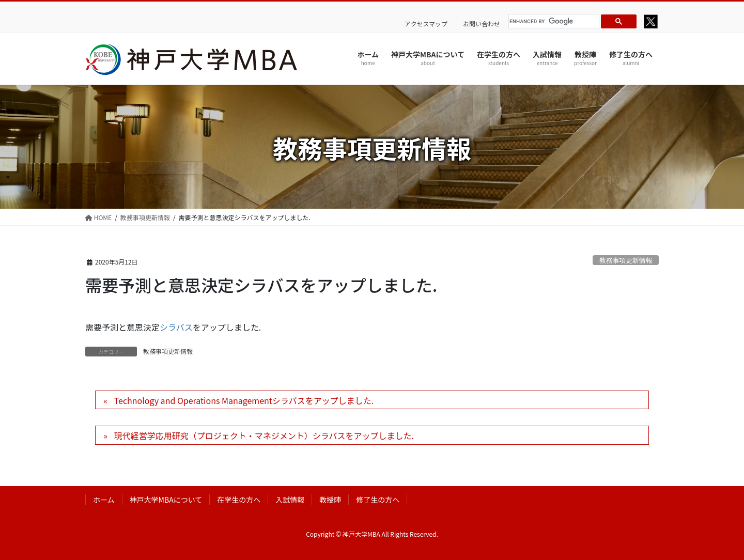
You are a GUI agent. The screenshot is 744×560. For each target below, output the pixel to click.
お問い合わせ (482, 24)
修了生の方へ (378, 500)
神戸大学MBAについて (166, 500)
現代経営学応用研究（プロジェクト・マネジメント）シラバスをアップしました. (264, 435)
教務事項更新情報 (626, 260)
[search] (552, 21)
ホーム (104, 500)
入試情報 (290, 500)
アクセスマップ (426, 24)
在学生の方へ (239, 500)
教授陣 (330, 500)
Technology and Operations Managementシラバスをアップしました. (244, 400)
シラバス (176, 327)
